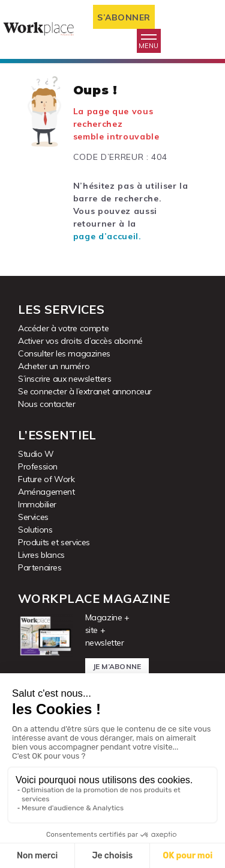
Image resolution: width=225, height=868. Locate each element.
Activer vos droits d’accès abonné (80, 341)
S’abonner (124, 17)
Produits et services (54, 542)
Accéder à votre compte (63, 328)
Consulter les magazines (64, 353)
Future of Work (46, 479)
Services (33, 517)
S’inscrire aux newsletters (65, 379)
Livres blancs (41, 555)
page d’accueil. (107, 236)
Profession (38, 466)
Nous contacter (46, 404)
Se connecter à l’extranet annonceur (85, 391)
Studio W (36, 454)
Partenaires (40, 567)
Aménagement (46, 492)
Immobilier (37, 504)
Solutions (35, 530)
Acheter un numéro (54, 366)
